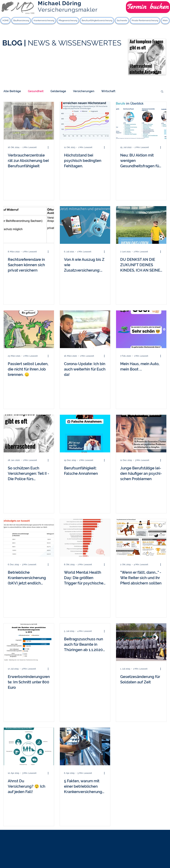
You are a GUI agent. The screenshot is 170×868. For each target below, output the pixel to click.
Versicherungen (84, 91)
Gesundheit (36, 91)
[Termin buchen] (148, 7)
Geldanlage (58, 91)
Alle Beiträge (12, 91)
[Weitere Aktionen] (49, 147)
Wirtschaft (108, 91)
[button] (162, 92)
